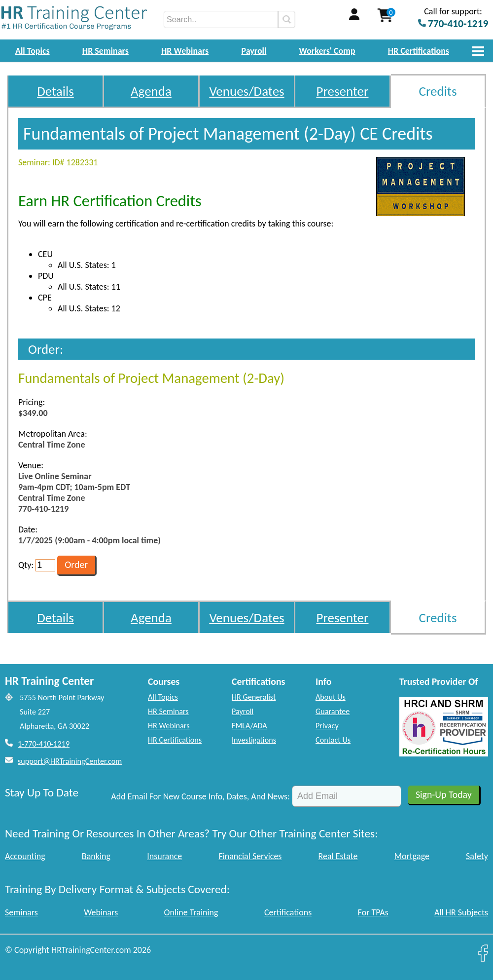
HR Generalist (254, 697)
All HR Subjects (461, 912)
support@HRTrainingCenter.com (70, 761)
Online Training (191, 912)
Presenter (343, 91)
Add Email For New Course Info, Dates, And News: (200, 796)
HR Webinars (185, 51)
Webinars (101, 912)
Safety (477, 856)
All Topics (33, 51)
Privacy (327, 726)
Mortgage (412, 856)
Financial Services (250, 856)
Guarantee (333, 711)
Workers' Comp (327, 51)
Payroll (254, 51)
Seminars (21, 912)
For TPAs (373, 912)
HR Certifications (419, 51)
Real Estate (338, 856)
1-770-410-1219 (44, 744)
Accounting (25, 856)
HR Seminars (106, 51)
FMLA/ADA (249, 726)
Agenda (151, 91)
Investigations (254, 740)
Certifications (288, 912)
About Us (331, 697)
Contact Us (333, 740)
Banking (96, 856)
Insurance (164, 856)
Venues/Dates (246, 91)
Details (55, 91)
